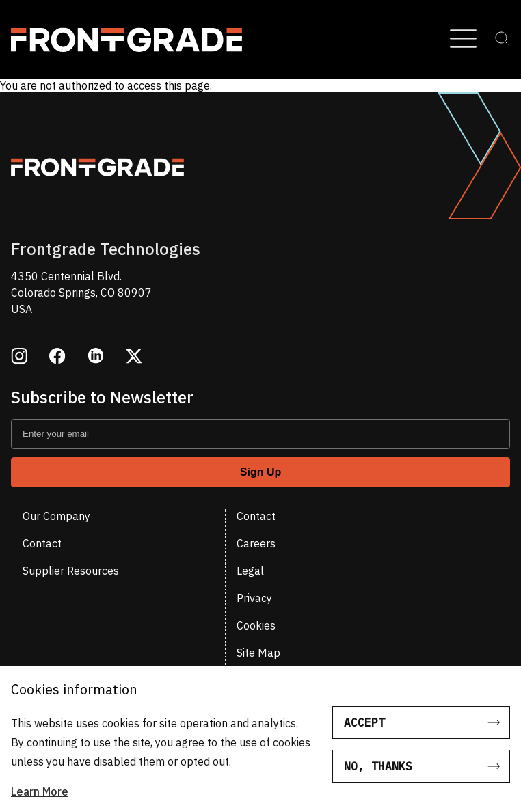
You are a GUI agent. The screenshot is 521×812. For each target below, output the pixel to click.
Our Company (56, 516)
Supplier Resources (71, 571)
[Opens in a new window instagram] (19, 357)
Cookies (256, 625)
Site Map (258, 653)
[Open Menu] (463, 40)
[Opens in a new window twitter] (134, 357)
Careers (256, 543)
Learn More (40, 791)
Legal (250, 571)
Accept (364, 722)
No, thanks (378, 766)
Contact (256, 516)
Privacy (254, 598)
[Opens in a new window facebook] (57, 357)
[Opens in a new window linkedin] (96, 357)
